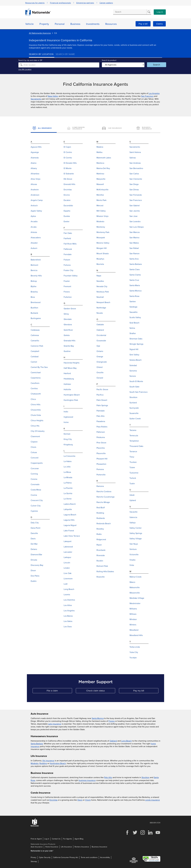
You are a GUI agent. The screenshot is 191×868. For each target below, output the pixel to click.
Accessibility (105, 857)
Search (149, 65)
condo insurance (152, 800)
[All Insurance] (44, 128)
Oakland (113, 741)
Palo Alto (108, 777)
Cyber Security (45, 857)
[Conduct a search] (130, 12)
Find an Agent (36, 839)
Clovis (88, 800)
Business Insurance (99, 847)
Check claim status (101, 691)
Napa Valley (53, 96)
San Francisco (147, 96)
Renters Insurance (82, 847)
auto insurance (55, 724)
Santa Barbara (37, 744)
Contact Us (56, 839)
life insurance (48, 761)
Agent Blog (79, 839)
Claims (159, 24)
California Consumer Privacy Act (66, 857)
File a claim (59, 691)
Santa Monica (98, 718)
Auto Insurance (37, 847)
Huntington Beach (58, 763)
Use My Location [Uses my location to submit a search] (35, 69)
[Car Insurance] (113, 128)
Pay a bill (143, 24)
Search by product (108, 60)
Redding (43, 763)
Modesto (35, 763)
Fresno (112, 721)
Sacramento (36, 99)
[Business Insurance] (147, 128)
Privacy (33, 857)
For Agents (68, 839)
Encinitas (53, 800)
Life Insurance (66, 847)
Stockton (145, 777)
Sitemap (34, 861)
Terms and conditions (89, 857)
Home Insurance (52, 847)
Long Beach (127, 741)
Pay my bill (146, 691)
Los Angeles (154, 93)
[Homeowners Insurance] (78, 128)
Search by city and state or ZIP (41, 60)
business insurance (87, 780)
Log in (160, 12)
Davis (80, 800)
